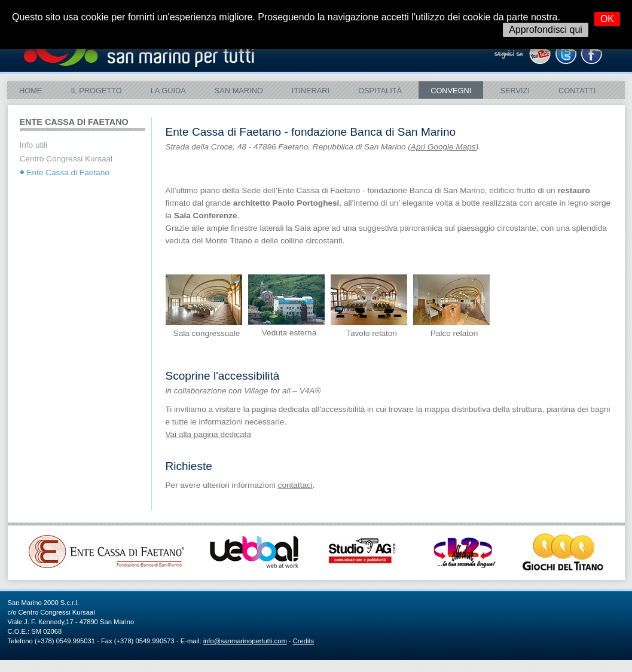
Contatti (577, 91)
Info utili (34, 145)
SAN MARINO (239, 91)
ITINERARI (311, 91)
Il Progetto (96, 91)
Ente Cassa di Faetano (68, 172)
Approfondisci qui (546, 30)
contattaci (295, 485)
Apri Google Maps (443, 147)
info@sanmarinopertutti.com (245, 641)
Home (30, 91)
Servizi (515, 91)
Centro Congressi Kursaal (66, 159)
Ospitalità (380, 91)
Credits (303, 641)
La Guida (168, 91)
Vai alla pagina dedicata (208, 434)
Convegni (451, 91)
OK (607, 19)
